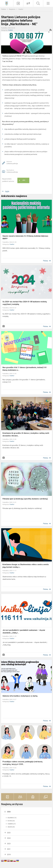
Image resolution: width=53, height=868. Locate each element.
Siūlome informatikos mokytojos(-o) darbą (20, 696)
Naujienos (12, 9)
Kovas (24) (11, 821)
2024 (9, 838)
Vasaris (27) (12, 824)
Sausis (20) (11, 827)
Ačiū (22, 180)
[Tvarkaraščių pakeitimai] (28, 3)
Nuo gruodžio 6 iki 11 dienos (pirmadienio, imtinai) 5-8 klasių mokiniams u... (24, 369)
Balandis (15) (12, 818)
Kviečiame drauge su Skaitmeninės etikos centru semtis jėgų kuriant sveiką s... (26, 566)
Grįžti (7, 192)
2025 (9, 833)
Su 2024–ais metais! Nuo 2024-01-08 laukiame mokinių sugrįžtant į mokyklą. (25, 303)
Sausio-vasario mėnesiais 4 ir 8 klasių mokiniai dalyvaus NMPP (25, 237)
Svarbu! (21, 9)
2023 (9, 844)
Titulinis (4, 9)
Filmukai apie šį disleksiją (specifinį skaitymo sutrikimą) (25, 499)
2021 (9, 849)
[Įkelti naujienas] (18, 3)
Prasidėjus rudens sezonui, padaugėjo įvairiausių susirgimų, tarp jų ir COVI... (22, 763)
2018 (9, 855)
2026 (9, 812)
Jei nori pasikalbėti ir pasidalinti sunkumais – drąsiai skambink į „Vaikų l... (24, 631)
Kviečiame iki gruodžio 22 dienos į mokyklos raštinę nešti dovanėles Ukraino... (26, 434)
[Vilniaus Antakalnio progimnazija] (7, 3)
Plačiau (46, 261)
